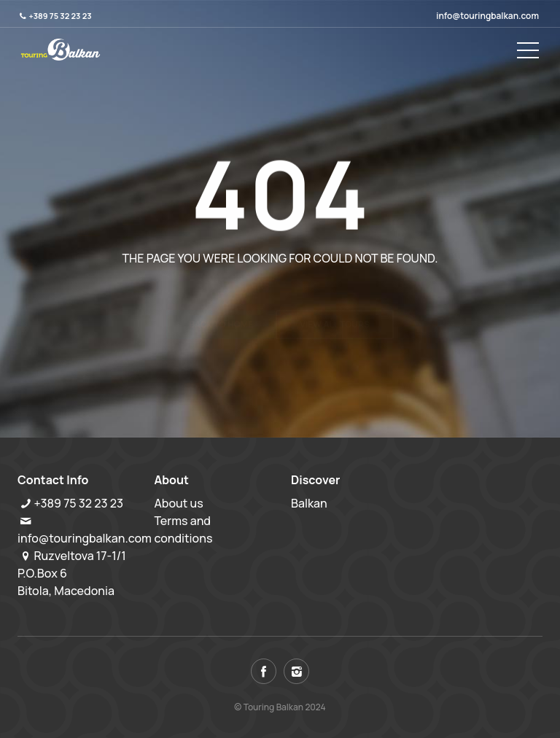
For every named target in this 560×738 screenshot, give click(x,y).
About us (179, 503)
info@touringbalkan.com (487, 16)
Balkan (309, 503)
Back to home (221, 296)
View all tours (335, 296)
